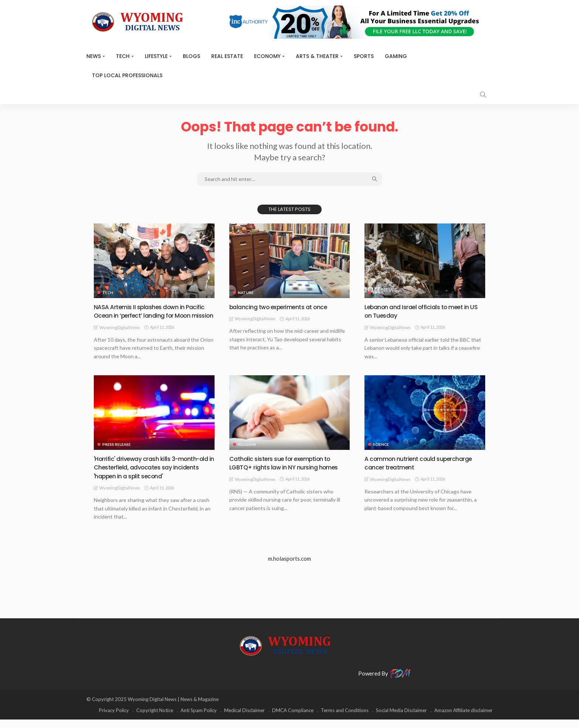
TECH (123, 56)
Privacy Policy (114, 719)
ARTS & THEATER (317, 56)
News (94, 56)
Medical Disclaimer (244, 719)
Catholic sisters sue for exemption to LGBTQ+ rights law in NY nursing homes (289, 471)
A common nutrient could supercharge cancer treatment (424, 471)
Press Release (117, 453)
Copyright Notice (155, 719)
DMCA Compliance (293, 719)
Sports (364, 56)
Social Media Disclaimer (401, 719)
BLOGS (191, 56)
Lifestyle (156, 56)
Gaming (396, 56)
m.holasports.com (289, 567)
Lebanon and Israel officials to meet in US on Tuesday (422, 311)
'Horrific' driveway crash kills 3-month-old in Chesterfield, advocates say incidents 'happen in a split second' (152, 476)
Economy (267, 56)
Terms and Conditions (345, 719)
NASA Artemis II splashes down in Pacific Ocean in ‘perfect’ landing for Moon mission (148, 315)
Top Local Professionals (127, 75)
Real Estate (227, 56)
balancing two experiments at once (284, 307)
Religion (247, 453)
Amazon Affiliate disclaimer (463, 719)
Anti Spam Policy (199, 719)
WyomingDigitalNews (120, 336)
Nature (246, 293)
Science (381, 453)
